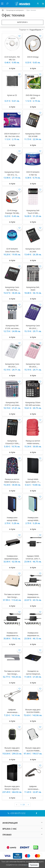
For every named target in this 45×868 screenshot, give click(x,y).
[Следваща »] (28, 805)
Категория (22, 22)
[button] (22, 823)
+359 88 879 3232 (18, 813)
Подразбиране (36, 30)
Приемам (34, 865)
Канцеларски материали (15, 10)
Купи (12, 68)
